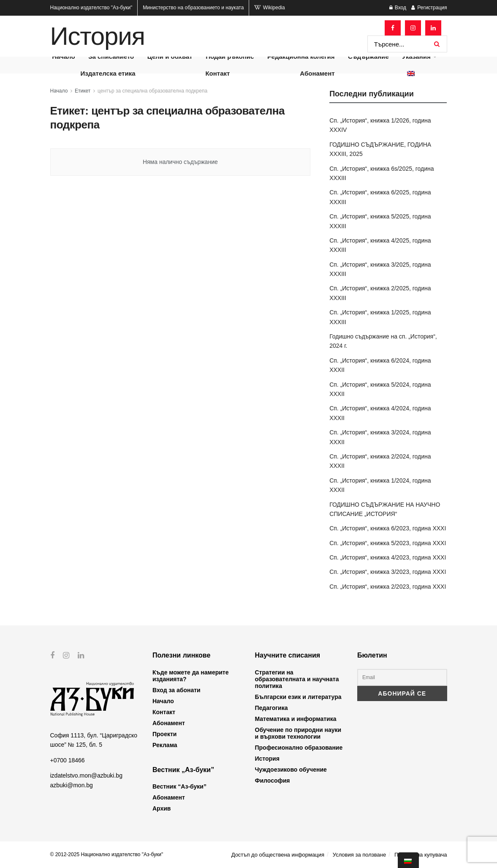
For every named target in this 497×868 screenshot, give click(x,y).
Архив (162, 808)
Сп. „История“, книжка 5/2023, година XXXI (388, 543)
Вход (398, 8)
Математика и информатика (296, 719)
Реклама (165, 745)
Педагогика (272, 708)
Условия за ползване (359, 855)
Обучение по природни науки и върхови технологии (298, 733)
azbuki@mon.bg (72, 785)
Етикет (83, 91)
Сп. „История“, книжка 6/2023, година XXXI (388, 528)
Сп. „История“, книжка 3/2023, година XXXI (388, 572)
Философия (273, 781)
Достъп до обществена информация (278, 855)
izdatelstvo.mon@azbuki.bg (86, 775)
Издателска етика (108, 73)
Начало (59, 91)
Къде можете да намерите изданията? (190, 676)
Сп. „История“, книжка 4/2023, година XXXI (388, 557)
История (98, 36)
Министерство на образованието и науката (193, 8)
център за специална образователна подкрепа (152, 91)
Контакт (217, 73)
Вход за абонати (177, 690)
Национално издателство (91, 8)
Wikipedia (269, 8)
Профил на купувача (421, 855)
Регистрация (429, 8)
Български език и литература (298, 697)
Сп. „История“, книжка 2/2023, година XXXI (388, 587)
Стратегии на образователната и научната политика (297, 679)
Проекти (164, 734)
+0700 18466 (68, 760)
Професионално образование (299, 748)
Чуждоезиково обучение (291, 770)
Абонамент (317, 73)
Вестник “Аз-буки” (179, 786)
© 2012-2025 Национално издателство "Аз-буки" (107, 854)
